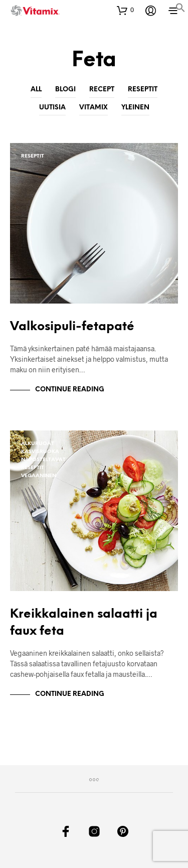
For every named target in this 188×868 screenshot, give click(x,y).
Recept (102, 90)
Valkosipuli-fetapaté (72, 327)
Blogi (65, 90)
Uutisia (52, 107)
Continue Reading (70, 390)
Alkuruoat (38, 444)
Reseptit (143, 90)
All (36, 90)
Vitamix (93, 107)
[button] (180, 9)
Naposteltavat (43, 460)
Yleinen (135, 107)
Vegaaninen (39, 476)
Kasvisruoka (40, 452)
